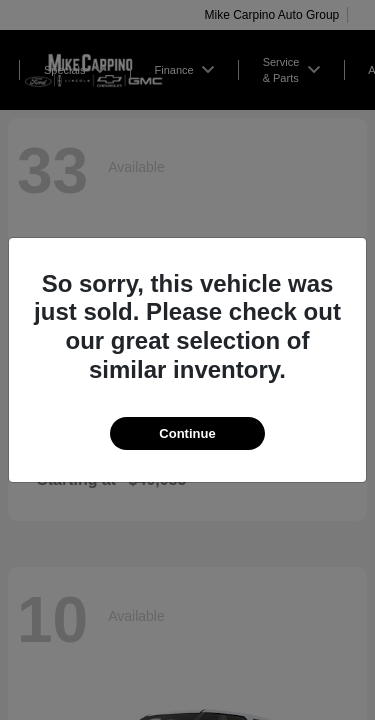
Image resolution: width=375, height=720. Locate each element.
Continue (187, 433)
